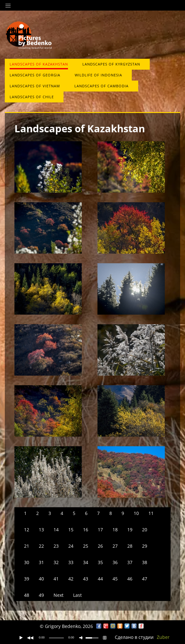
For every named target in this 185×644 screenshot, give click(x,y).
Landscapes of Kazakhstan (39, 64)
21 (27, 546)
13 (41, 530)
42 (71, 579)
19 (130, 530)
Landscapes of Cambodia (101, 86)
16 (86, 530)
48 (27, 595)
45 (115, 579)
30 (27, 562)
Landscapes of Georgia (35, 75)
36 (115, 562)
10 (136, 513)
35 (100, 562)
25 (86, 546)
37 (130, 562)
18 (115, 530)
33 (71, 562)
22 (41, 546)
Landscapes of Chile (32, 97)
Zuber (163, 637)
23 (56, 546)
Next (59, 595)
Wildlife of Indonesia (98, 75)
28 (130, 546)
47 (145, 579)
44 (100, 579)
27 (115, 546)
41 (56, 579)
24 (71, 546)
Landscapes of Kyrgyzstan (111, 64)
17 (100, 530)
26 (100, 546)
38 (145, 562)
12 (27, 530)
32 (56, 562)
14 (56, 530)
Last (77, 595)
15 (71, 530)
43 (86, 579)
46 (130, 579)
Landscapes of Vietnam (35, 86)
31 (41, 562)
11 (151, 513)
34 (86, 562)
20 (145, 530)
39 (27, 579)
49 (41, 595)
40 (41, 579)
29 (145, 546)
